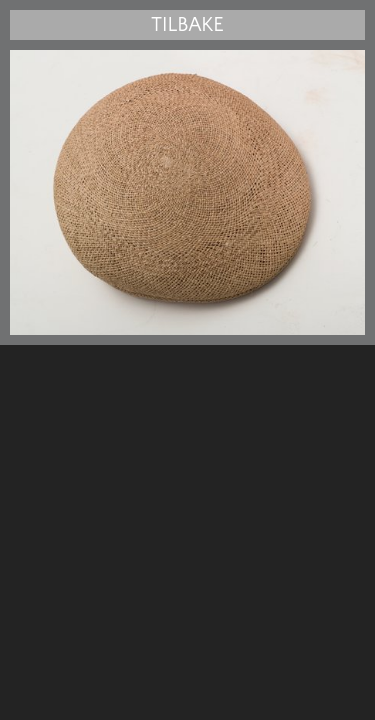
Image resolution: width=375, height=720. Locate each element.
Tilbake (187, 25)
